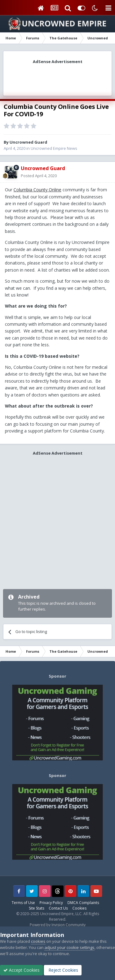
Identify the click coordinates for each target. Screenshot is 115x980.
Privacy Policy (51, 903)
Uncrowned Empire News (54, 148)
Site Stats (36, 908)
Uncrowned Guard (28, 142)
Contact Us (58, 908)
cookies (38, 941)
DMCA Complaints (83, 903)
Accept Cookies (21, 970)
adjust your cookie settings (69, 947)
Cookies (79, 908)
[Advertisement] (58, 78)
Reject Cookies (63, 970)
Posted (39, 176)
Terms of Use (23, 903)
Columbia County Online (37, 190)
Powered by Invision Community (58, 925)
